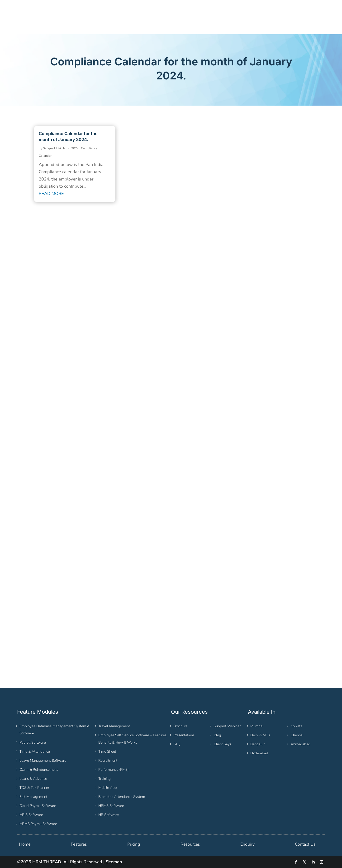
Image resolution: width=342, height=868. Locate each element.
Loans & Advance (33, 779)
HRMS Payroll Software (38, 824)
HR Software (109, 815)
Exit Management (33, 797)
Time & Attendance (35, 751)
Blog (217, 735)
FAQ (177, 744)
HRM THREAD (47, 862)
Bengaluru (258, 744)
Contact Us (305, 844)
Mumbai (257, 726)
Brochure (180, 726)
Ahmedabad (301, 744)
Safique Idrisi (52, 148)
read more (51, 194)
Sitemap (114, 862)
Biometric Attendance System (122, 797)
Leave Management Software (43, 761)
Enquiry (247, 844)
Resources (190, 844)
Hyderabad (259, 753)
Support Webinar (227, 726)
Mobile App (108, 788)
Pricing (134, 844)
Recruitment (108, 761)
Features (79, 844)
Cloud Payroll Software (38, 806)
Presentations (184, 735)
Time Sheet (107, 751)
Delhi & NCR (260, 735)
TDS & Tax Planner (34, 788)
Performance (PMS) (113, 770)
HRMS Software (111, 806)
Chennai (297, 735)
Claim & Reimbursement (39, 770)
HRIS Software (31, 815)
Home (25, 844)
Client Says (223, 744)
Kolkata (297, 726)
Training (104, 779)
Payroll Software (33, 742)
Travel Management (114, 726)
